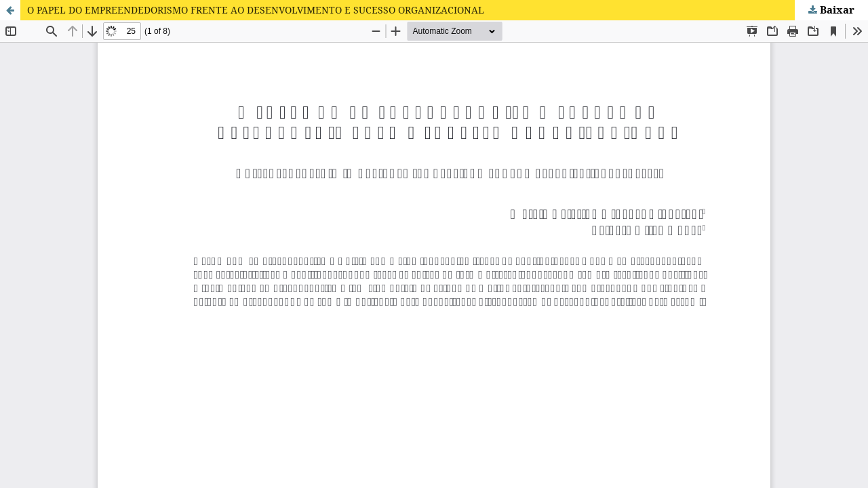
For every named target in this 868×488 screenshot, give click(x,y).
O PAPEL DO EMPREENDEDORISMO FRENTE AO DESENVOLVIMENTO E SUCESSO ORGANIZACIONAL (256, 10)
